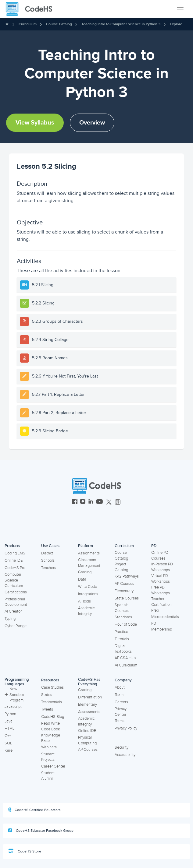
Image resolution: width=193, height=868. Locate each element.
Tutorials (122, 639)
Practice (121, 632)
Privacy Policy (126, 728)
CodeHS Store (25, 851)
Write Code (88, 587)
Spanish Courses (122, 608)
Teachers (49, 568)
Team (119, 695)
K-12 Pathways (127, 576)
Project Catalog (121, 567)
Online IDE (14, 561)
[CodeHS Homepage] (31, 9)
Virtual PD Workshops (161, 579)
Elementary (124, 591)
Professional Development (16, 602)
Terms (120, 721)
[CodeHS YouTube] (100, 502)
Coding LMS (15, 553)
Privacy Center (121, 712)
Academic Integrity (86, 611)
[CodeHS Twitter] (109, 502)
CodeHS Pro (15, 568)
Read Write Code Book (51, 726)
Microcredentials (165, 617)
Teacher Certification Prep (161, 604)
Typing (10, 619)
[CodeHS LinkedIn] (91, 502)
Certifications (16, 592)
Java (9, 721)
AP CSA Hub (125, 658)
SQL (8, 743)
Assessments (89, 712)
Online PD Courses (160, 555)
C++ (8, 736)
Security (122, 747)
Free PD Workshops (161, 590)
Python (10, 714)
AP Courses (124, 584)
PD (154, 546)
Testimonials (52, 702)
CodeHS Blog (53, 717)
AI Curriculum (126, 665)
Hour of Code (126, 624)
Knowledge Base (51, 738)
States (47, 695)
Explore (176, 24)
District (47, 553)
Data (82, 579)
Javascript (13, 707)
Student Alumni (48, 776)
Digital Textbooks (123, 649)
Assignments (89, 553)
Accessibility (125, 755)
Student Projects (48, 757)
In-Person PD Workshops (162, 567)
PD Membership (162, 626)
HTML (10, 729)
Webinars (49, 747)
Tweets (47, 709)
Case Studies (52, 687)
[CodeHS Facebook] (75, 502)
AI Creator (13, 611)
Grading (85, 572)
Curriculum (28, 24)
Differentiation (90, 697)
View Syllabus (35, 123)
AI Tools (84, 601)
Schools (48, 561)
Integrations (88, 594)
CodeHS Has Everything (89, 682)
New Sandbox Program (14, 695)
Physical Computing (87, 740)
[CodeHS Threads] (118, 502)
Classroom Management (89, 563)
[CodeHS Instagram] (83, 502)
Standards (123, 617)
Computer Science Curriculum (14, 580)
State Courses (127, 598)
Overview (92, 123)
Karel (9, 750)
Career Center (53, 766)
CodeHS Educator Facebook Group (41, 831)
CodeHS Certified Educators (34, 810)
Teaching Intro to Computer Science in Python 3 (121, 24)
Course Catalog (59, 24)
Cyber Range (16, 626)
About (120, 687)
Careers (121, 702)
